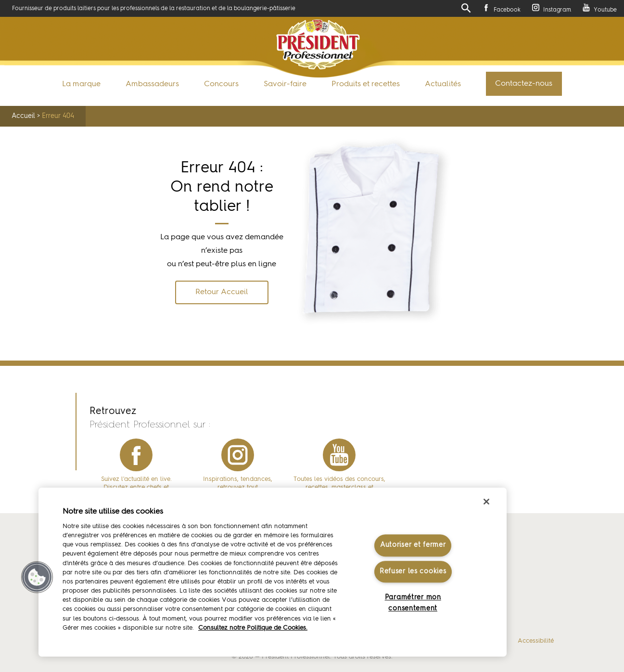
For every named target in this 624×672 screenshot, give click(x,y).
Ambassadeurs (152, 84)
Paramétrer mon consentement (413, 603)
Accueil (23, 116)
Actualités (443, 84)
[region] (273, 572)
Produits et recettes (366, 84)
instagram (238, 455)
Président (318, 45)
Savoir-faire (285, 84)
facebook (136, 455)
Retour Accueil (222, 292)
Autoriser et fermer (413, 545)
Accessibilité (536, 641)
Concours (221, 84)
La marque (81, 84)
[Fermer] (486, 502)
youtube (339, 455)
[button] (37, 577)
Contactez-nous (524, 84)
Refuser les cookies (413, 571)
